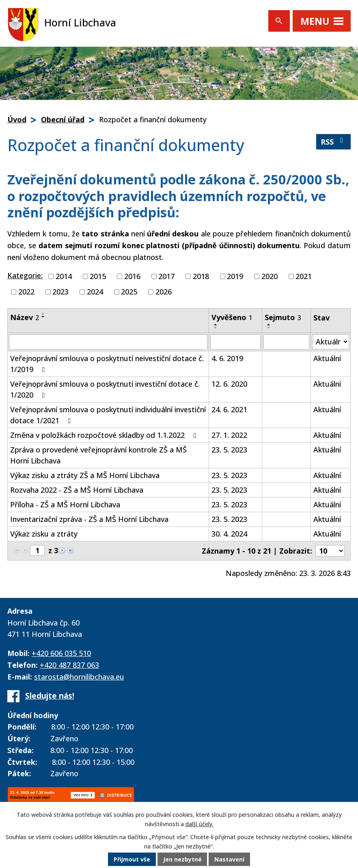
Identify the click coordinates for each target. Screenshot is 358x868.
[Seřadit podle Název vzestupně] (43, 314)
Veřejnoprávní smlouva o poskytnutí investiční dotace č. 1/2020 (105, 389)
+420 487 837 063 (69, 665)
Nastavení (230, 860)
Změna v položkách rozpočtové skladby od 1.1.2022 (105, 435)
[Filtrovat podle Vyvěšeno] (235, 342)
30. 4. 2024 (229, 534)
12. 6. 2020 (229, 384)
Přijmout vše (132, 860)
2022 (26, 292)
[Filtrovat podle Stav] (331, 342)
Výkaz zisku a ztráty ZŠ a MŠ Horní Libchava (85, 475)
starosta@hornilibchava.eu (79, 677)
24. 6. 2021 (229, 409)
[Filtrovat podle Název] (108, 342)
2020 (270, 276)
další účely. (199, 824)
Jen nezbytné (182, 860)
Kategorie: (25, 275)
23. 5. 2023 (229, 450)
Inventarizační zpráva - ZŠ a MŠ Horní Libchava (89, 519)
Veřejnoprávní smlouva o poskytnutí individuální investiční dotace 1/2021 (108, 415)
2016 (132, 276)
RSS (334, 142)
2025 (129, 292)
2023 (60, 292)
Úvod (17, 119)
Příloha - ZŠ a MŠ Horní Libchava (65, 504)
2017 (166, 276)
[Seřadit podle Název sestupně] (43, 317)
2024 (95, 292)
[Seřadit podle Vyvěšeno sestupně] (216, 328)
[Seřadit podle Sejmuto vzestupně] (269, 325)
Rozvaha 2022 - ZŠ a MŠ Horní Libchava (77, 490)
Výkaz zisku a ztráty (44, 534)
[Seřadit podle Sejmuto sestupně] (269, 328)
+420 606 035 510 (61, 653)
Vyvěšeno (232, 317)
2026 (164, 292)
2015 (98, 276)
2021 (304, 276)
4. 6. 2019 (227, 358)
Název (25, 317)
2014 (64, 276)
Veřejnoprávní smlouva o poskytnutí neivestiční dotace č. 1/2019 (107, 364)
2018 (201, 276)
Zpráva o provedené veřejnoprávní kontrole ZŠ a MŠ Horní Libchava (98, 455)
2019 (235, 276)
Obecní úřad (63, 119)
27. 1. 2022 (229, 435)
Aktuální (327, 358)
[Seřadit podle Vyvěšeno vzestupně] (216, 325)
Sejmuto (283, 317)
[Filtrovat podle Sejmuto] (286, 342)
